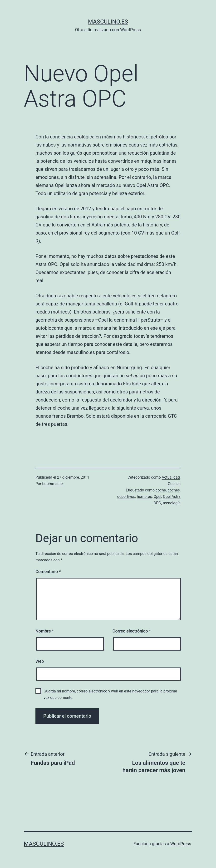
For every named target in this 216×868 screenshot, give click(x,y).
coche (161, 490)
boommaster (53, 484)
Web (40, 661)
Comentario (48, 571)
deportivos (126, 497)
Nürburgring (129, 368)
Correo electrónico (132, 631)
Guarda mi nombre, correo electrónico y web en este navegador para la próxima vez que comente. (110, 694)
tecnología (172, 503)
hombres (144, 497)
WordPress (181, 844)
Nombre (45, 631)
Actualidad (171, 477)
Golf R (131, 304)
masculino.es (108, 22)
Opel (157, 497)
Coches (174, 484)
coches (174, 490)
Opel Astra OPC (153, 185)
